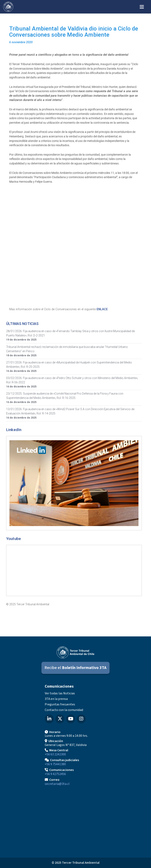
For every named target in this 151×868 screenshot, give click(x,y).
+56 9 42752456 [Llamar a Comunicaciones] (55, 774)
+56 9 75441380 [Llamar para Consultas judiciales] (55, 764)
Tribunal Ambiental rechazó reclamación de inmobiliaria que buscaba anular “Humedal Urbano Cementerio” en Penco (67, 349)
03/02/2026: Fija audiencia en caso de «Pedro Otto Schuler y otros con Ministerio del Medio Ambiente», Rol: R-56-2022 (72, 380)
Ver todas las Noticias (60, 693)
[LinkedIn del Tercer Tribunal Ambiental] (49, 719)
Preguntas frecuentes (60, 704)
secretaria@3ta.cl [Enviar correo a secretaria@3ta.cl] (57, 784)
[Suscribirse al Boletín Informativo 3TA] (75, 668)
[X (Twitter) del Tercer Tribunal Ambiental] (60, 719)
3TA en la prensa (56, 699)
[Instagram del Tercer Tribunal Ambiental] (81, 719)
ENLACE (102, 309)
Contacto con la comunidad (64, 710)
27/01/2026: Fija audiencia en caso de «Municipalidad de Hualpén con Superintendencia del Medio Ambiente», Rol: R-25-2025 (69, 365)
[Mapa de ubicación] (75, 820)
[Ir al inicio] (8, 7)
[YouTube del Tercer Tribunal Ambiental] (71, 719)
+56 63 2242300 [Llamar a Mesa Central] (55, 754)
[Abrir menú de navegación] (142, 6)
